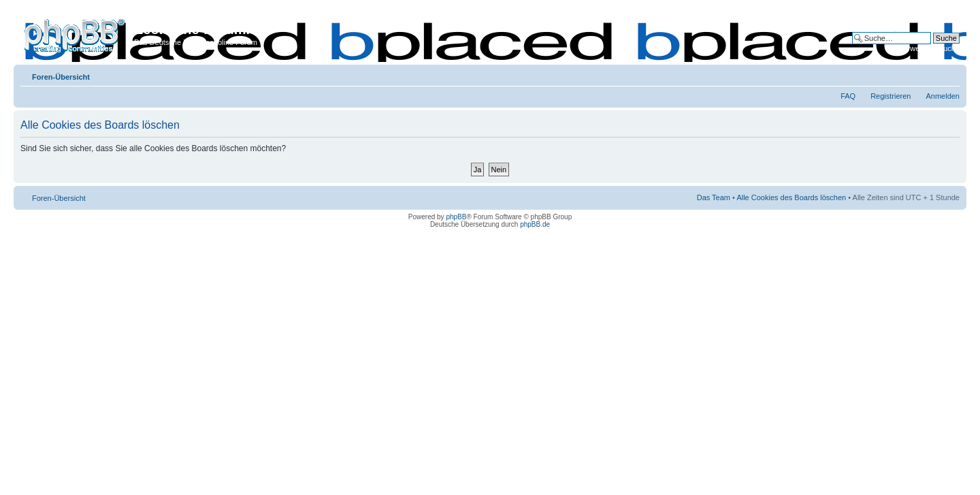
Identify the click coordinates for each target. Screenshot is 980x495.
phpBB (456, 217)
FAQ (848, 96)
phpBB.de (535, 224)
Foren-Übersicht (61, 77)
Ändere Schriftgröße (950, 74)
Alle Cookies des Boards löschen (791, 197)
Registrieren (891, 96)
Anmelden (943, 96)
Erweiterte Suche (931, 48)
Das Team (714, 197)
